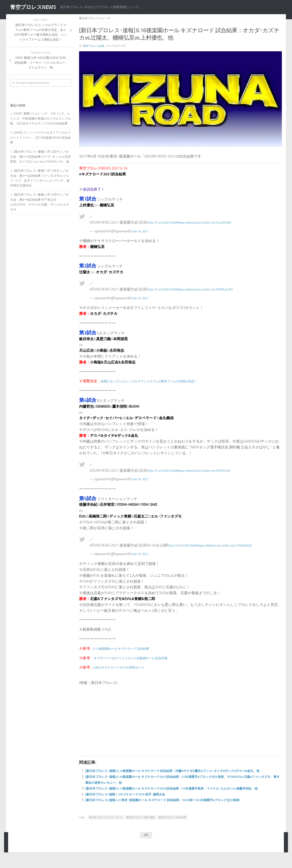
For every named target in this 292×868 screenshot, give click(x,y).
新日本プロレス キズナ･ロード (106, 829)
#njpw (188, 222)
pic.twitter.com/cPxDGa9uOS (250, 545)
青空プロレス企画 (94, 46)
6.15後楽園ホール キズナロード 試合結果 (127, 648)
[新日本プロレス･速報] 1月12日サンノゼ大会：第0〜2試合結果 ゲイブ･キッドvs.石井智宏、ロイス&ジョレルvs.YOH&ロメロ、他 (40, 157)
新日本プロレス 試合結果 (172, 829)
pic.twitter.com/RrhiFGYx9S (228, 470)
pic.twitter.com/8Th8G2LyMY (230, 289)
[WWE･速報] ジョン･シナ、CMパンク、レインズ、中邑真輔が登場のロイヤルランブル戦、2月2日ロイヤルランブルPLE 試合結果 (41, 118)
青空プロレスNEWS (36, 7)
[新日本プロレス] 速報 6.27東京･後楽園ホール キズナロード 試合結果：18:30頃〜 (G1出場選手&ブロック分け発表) (178, 811)
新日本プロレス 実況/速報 (141, 829)
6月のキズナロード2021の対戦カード (124, 667)
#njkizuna (201, 222)
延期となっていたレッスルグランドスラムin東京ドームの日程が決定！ (159, 381)
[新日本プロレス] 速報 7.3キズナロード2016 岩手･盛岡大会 (133, 806)
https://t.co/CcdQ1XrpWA (165, 222)
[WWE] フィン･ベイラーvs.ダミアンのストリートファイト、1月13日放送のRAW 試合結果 (41, 138)
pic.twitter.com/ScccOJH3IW (229, 222)
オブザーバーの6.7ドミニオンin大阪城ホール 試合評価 (138, 658)
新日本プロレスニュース (97, 18)
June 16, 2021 (142, 231)
